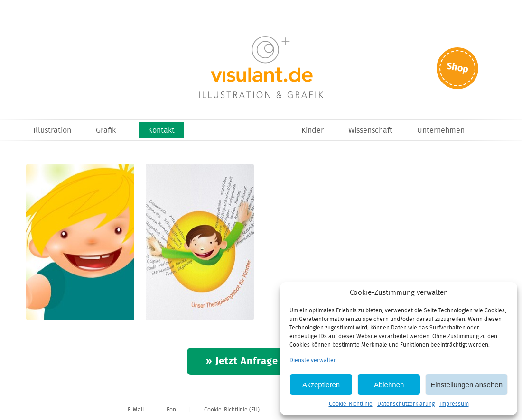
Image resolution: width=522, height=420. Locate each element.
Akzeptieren (321, 385)
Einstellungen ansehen (466, 385)
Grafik (106, 131)
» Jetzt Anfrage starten (261, 361)
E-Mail (136, 410)
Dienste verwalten (313, 361)
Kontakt (161, 131)
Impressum (454, 404)
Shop (457, 68)
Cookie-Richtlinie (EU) (232, 410)
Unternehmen (441, 131)
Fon (171, 410)
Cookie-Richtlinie (351, 404)
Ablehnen (389, 385)
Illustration (52, 131)
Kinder (312, 131)
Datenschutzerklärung (406, 404)
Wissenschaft (370, 131)
